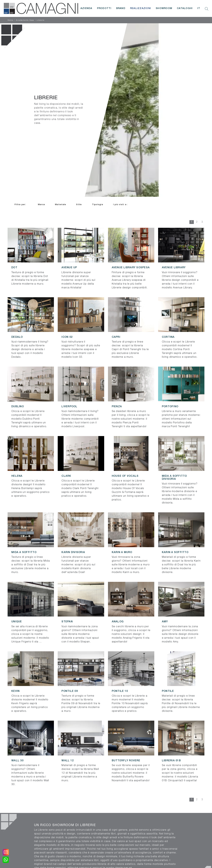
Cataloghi (185, 8)
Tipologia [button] (98, 205)
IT (199, 8)
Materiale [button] (61, 205)
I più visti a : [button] (121, 205)
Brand (121, 8)
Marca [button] (41, 205)
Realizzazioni (141, 8)
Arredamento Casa (25, 20)
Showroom (164, 8)
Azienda (86, 8)
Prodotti (104, 8)
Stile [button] (79, 205)
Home (10, 20)
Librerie (41, 20)
